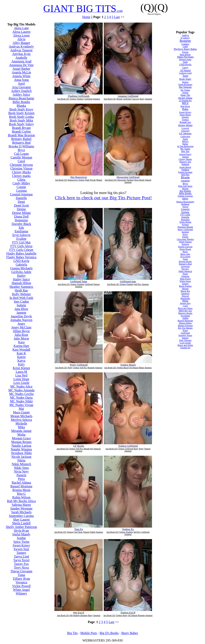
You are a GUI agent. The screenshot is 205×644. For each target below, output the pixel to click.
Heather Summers (21, 287)
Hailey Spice (21, 279)
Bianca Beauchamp (21, 98)
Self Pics (185, 174)
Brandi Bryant (21, 128)
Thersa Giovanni (21, 571)
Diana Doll (21, 216)
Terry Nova (21, 568)
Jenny (21, 324)
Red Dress (185, 106)
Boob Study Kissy (21, 109)
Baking (185, 338)
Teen (185, 76)
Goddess (185, 44)
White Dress (185, 281)
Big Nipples (185, 191)
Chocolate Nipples (185, 239)
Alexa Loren (21, 35)
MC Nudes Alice (21, 386)
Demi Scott (21, 205)
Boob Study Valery (21, 124)
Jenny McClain (21, 327)
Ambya (185, 35)
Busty (185, 251)
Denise (21, 209)
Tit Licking (185, 256)
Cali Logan (21, 154)
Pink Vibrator (185, 340)
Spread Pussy (185, 154)
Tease (185, 259)
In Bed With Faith (21, 298)
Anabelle (21, 58)
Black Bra (185, 291)
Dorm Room (185, 249)
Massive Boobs (185, 313)
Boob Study (185, 79)
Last (117, 17)
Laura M (21, 372)
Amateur (185, 181)
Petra (21, 479)
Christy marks (21, 176)
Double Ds (185, 348)
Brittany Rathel (21, 139)
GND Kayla (21, 261)
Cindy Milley (21, 183)
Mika (21, 427)
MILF (185, 103)
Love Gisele (21, 383)
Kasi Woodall (21, 350)
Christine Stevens (21, 165)
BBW (185, 199)
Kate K (21, 353)
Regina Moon (21, 490)
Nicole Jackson (21, 457)
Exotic (185, 237)
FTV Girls (185, 215)
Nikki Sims (21, 468)
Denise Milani (21, 213)
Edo (21, 228)
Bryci (21, 150)
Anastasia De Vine (21, 65)
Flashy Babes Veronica (21, 257)
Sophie (21, 538)
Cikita (21, 180)
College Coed (185, 73)
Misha (21, 434)
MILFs (185, 141)
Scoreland (185, 316)
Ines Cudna (21, 301)
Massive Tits (185, 162)
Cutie (185, 46)
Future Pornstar (185, 172)
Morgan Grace (21, 438)
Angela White (21, 76)
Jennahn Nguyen (21, 320)
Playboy (185, 269)
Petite (185, 274)
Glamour (185, 276)
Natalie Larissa (21, 446)
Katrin (21, 357)
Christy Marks (21, 172)
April (21, 83)
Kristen (185, 224)
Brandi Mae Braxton (21, 135)
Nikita (21, 460)
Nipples (185, 117)
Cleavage (185, 131)
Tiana (21, 575)
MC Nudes (185, 149)
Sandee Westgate (21, 508)
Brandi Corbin (21, 131)
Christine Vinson (21, 168)
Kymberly (185, 38)
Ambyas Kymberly (21, 46)
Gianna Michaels (21, 268)
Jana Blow (21, 309)
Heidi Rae (21, 290)
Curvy (185, 68)
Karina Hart (21, 346)
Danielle (21, 198)
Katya (21, 361)
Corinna (21, 191)
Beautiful (185, 219)
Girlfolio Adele (21, 272)
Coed (185, 306)
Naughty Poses (185, 335)
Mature (185, 288)
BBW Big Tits (185, 311)
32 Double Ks (185, 100)
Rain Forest (185, 279)
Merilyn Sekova (21, 420)
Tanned (185, 157)
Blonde (185, 177)
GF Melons (185, 133)
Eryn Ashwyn (21, 235)
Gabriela (21, 265)
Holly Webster (21, 294)
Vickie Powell (21, 586)
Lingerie (185, 209)
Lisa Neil (21, 375)
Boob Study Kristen (21, 113)
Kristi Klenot (21, 368)
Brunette (185, 41)
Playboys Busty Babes (185, 49)
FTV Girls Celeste (21, 250)
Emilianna (21, 231)
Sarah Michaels (21, 512)
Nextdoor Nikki (21, 453)
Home (86, 17)
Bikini (185, 301)
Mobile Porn (89, 633)
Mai (21, 409)
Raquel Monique (21, 486)
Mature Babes (185, 323)
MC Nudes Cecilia (21, 394)
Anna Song (21, 80)
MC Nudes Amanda (21, 390)
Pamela (21, 475)
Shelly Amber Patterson (21, 527)
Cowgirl (185, 128)
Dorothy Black (21, 224)
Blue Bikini (185, 54)
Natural (185, 164)
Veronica (21, 582)
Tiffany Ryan (21, 579)
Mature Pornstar (185, 325)
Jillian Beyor (21, 331)
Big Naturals (185, 87)
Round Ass (185, 122)
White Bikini (185, 222)
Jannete (21, 313)
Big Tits (185, 151)
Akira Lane (21, 28)
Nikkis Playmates (185, 57)
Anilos (185, 318)
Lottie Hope (21, 379)
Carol (21, 161)
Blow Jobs (185, 254)
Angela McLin (21, 72)
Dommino (21, 220)
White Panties (185, 242)
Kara (21, 342)
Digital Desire (185, 261)
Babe (185, 109)
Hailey (21, 276)
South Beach (185, 167)
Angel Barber (21, 69)
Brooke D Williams (21, 146)
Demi (21, 202)
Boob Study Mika (21, 120)
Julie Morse (21, 338)
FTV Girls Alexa (21, 246)
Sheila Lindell (21, 523)
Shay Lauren (21, 519)
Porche (185, 52)
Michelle (21, 423)
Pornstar (185, 212)
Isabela (21, 305)
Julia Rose (21, 335)
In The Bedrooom (185, 146)
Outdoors (185, 293)
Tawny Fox (21, 564)
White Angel (21, 590)
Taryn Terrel (21, 560)
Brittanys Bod (21, 143)
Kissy (185, 234)
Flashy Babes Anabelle (21, 253)
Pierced (185, 296)
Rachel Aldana (21, 483)
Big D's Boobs (109, 633)
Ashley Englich (21, 91)
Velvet (185, 207)
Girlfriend (185, 333)
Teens (185, 139)
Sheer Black (185, 115)
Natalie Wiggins (21, 449)
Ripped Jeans (185, 59)
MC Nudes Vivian (21, 405)
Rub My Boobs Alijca (21, 501)
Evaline (21, 239)
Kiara (185, 330)
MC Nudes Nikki (21, 401)
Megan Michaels (21, 416)
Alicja (21, 39)
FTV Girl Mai (21, 242)
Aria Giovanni (21, 87)
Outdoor (185, 170)
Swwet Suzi (21, 549)
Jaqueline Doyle (21, 316)
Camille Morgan (21, 157)
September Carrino (21, 516)
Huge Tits (185, 95)
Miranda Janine (21, 431)
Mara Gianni (21, 412)
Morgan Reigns (21, 442)
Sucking (185, 232)
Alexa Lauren (21, 32)
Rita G (21, 494)
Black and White (185, 345)
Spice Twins (21, 542)
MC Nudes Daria (21, 398)
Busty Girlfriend (185, 229)
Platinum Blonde (185, 227)
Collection (185, 136)
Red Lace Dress (185, 308)
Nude (185, 62)
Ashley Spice (21, 95)
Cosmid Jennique (21, 194)
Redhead (185, 204)
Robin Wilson (21, 497)
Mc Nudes (185, 90)
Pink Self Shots (185, 186)
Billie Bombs (21, 102)
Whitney (21, 593)
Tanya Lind (21, 556)
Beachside (185, 298)
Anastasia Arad (21, 61)
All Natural (185, 70)
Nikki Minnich (21, 464)
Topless (185, 119)
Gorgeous (185, 266)
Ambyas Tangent (21, 50)
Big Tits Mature (185, 328)
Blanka (21, 106)
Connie (21, 187)
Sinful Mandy (21, 534)
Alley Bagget (21, 43)
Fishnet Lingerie (185, 196)
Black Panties (185, 286)
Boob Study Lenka (21, 117)
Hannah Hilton (21, 283)
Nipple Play (185, 303)
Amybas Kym (21, 54)
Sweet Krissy (21, 545)
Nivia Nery (21, 471)
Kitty (21, 364)
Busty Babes (130, 633)
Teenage (185, 244)
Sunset (185, 92)
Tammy (21, 553)
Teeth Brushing (185, 84)
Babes (185, 144)
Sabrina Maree (21, 505)
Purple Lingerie (185, 247)
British (185, 188)
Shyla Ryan (21, 531)
